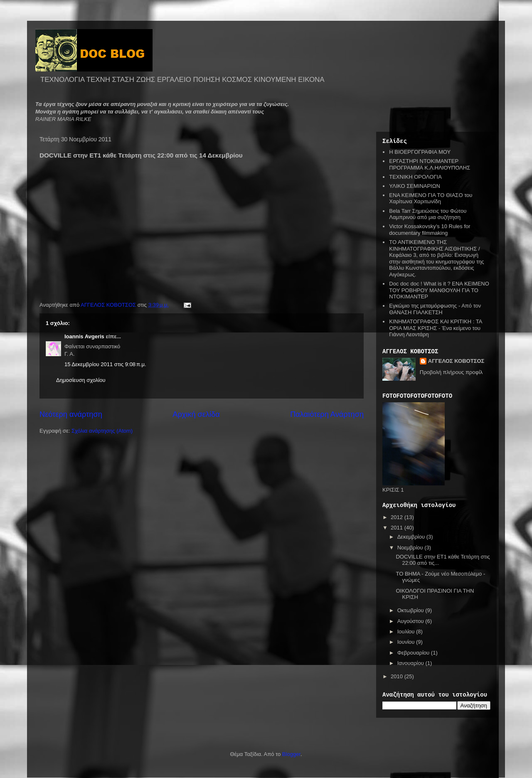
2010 (398, 676)
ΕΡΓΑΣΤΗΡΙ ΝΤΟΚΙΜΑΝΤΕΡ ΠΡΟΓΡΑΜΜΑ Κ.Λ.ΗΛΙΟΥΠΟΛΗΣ (430, 164)
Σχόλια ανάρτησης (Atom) (102, 431)
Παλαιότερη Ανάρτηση (327, 414)
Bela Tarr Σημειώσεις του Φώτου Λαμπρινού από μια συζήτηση (428, 214)
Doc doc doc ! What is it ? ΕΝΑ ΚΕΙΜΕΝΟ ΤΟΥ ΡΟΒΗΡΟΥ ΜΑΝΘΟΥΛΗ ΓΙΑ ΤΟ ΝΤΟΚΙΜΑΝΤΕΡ (439, 290)
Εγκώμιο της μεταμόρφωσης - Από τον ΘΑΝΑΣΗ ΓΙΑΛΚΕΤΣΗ (435, 309)
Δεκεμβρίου (412, 537)
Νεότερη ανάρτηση (71, 414)
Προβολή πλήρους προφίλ (451, 372)
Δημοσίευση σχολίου (81, 380)
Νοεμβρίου (411, 548)
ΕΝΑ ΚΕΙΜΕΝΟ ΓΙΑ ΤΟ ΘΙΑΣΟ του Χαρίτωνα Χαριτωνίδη (431, 198)
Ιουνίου (407, 642)
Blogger (291, 754)
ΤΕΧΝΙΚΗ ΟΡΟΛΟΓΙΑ (415, 177)
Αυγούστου (411, 621)
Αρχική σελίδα (196, 414)
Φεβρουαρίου (414, 653)
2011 (398, 528)
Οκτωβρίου (411, 610)
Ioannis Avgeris (84, 336)
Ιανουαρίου (411, 663)
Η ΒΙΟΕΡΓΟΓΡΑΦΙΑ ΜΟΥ (420, 152)
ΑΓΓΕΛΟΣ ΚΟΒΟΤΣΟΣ (456, 361)
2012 (398, 517)
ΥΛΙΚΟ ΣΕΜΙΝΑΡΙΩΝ (415, 186)
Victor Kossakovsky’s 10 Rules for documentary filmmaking (430, 230)
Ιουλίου (407, 632)
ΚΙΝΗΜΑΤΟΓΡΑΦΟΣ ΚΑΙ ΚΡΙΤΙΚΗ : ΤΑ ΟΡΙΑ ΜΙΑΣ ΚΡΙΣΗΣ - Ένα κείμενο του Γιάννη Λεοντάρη (435, 328)
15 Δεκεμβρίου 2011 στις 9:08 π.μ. (105, 364)
